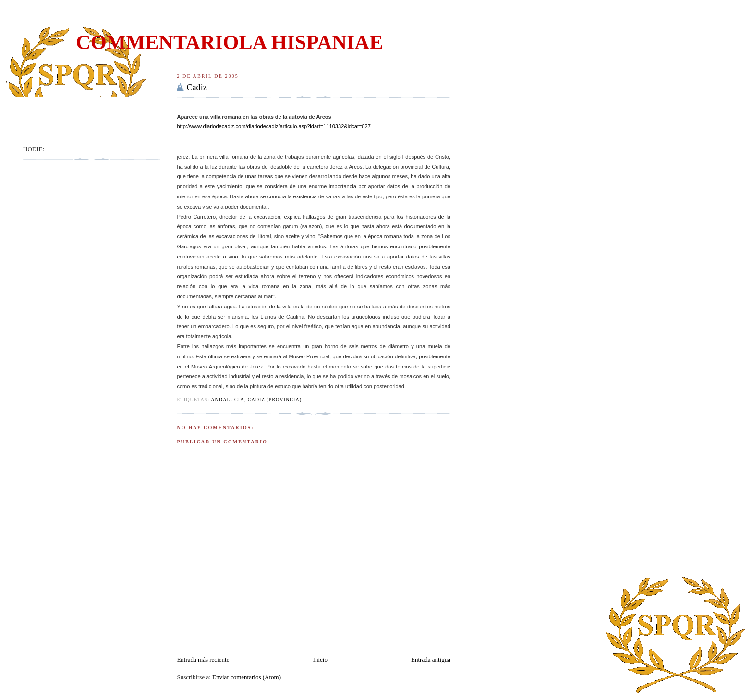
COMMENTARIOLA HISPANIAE (230, 42)
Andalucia (227, 399)
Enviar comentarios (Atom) (247, 677)
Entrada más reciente (203, 659)
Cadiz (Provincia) (275, 399)
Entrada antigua (431, 659)
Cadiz (196, 87)
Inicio (320, 659)
